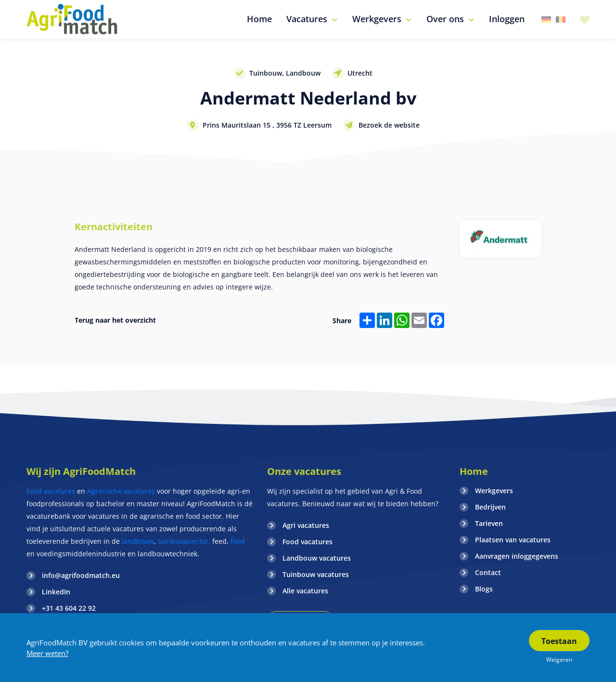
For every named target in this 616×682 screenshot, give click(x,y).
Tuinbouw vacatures (316, 574)
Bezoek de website (389, 125)
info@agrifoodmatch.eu (81, 575)
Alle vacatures (305, 591)
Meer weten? (47, 653)
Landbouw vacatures (317, 558)
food (238, 541)
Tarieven (489, 523)
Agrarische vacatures (122, 491)
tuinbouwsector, (184, 541)
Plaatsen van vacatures (513, 540)
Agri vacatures (306, 525)
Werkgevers (494, 491)
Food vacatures (51, 491)
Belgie (561, 20)
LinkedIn (56, 592)
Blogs (484, 589)
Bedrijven (490, 507)
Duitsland (546, 20)
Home (474, 471)
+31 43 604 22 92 (69, 608)
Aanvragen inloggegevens (517, 556)
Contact (488, 572)
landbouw (138, 541)
